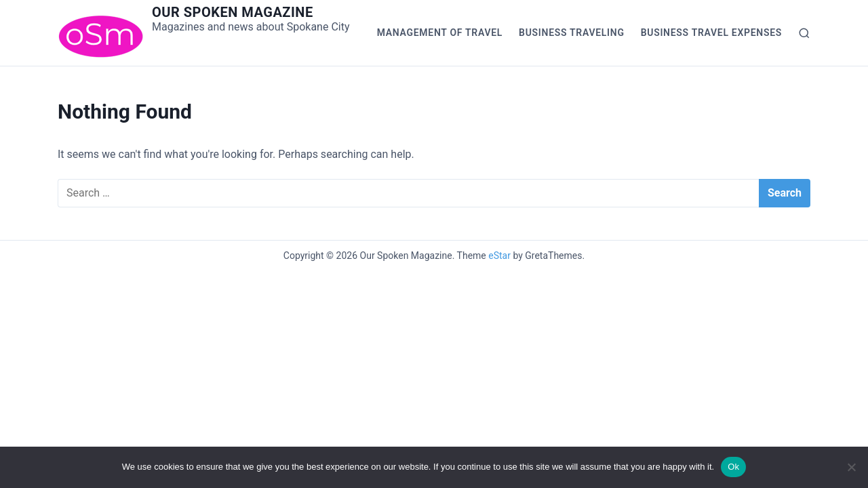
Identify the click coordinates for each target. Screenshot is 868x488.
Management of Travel (440, 33)
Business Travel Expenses (711, 33)
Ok (733, 467)
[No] (851, 467)
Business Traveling (572, 33)
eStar (499, 256)
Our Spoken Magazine (233, 12)
